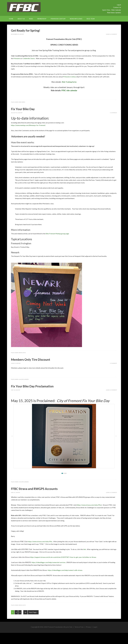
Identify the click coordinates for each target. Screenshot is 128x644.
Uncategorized (24, 379)
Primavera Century (70, 77)
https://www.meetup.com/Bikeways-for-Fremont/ (28, 125)
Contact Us (117, 7)
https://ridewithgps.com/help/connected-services (49, 562)
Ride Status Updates (114, 12)
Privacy (88, 627)
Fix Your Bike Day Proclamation (32, 386)
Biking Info (22, 353)
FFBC (24, 7)
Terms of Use (79, 627)
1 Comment (113, 113)
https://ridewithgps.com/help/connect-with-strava (65, 570)
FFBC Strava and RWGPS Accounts (34, 489)
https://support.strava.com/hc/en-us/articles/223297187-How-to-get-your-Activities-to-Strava (63, 557)
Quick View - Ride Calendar (112, 10)
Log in (119, 5)
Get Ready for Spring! (26, 30)
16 (25, 612)
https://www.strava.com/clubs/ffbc (89, 505)
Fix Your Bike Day (23, 109)
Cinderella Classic (29, 58)
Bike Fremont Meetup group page (57, 234)
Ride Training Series (69, 82)
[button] (62, 473)
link (85, 549)
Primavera (17, 58)
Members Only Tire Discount (31, 359)
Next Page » (33, 612)
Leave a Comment (111, 34)
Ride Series (22, 102)
